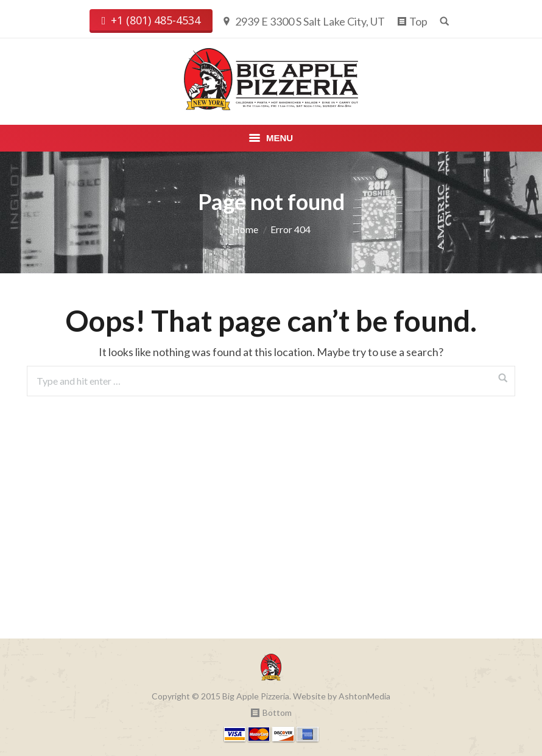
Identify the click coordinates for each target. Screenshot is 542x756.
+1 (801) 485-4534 (151, 21)
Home (245, 229)
